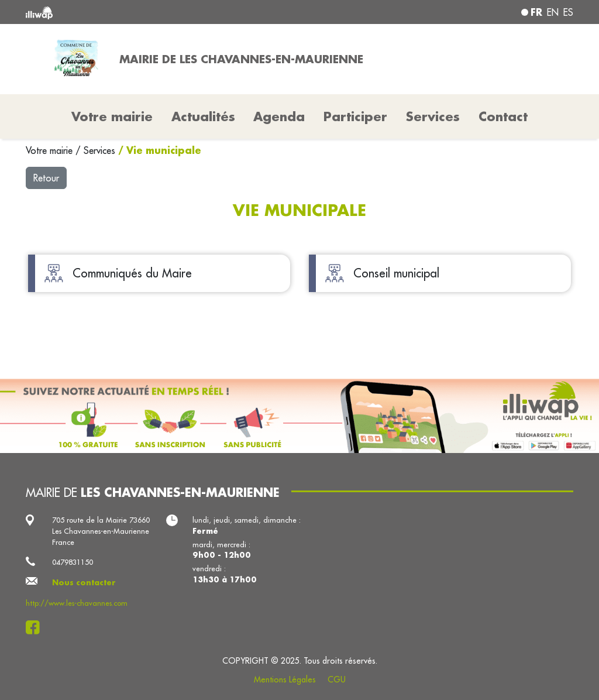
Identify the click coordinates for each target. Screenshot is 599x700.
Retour (46, 178)
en (553, 12)
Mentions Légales (285, 680)
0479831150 (73, 562)
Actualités (203, 116)
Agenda (279, 116)
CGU (337, 680)
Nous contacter (84, 582)
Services (101, 150)
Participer (355, 116)
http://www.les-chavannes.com (77, 603)
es (568, 12)
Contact (503, 116)
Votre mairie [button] (112, 116)
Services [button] (433, 116)
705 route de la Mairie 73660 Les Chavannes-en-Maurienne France (101, 531)
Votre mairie (51, 150)
